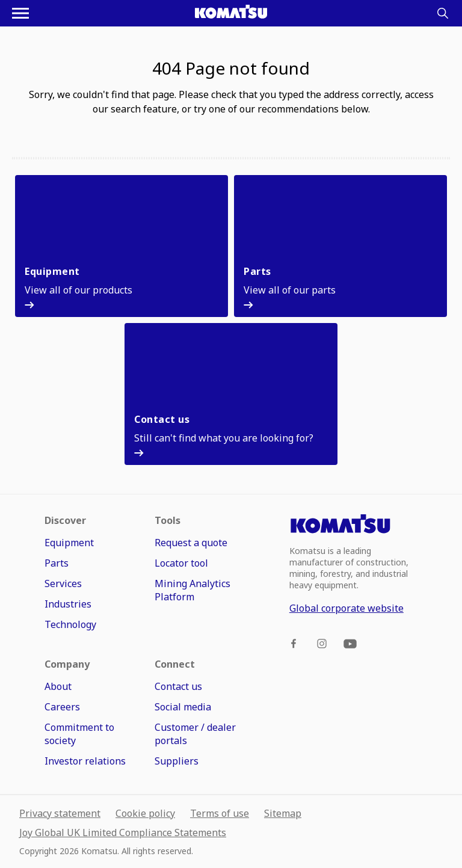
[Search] (443, 13)
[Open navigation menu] (20, 13)
